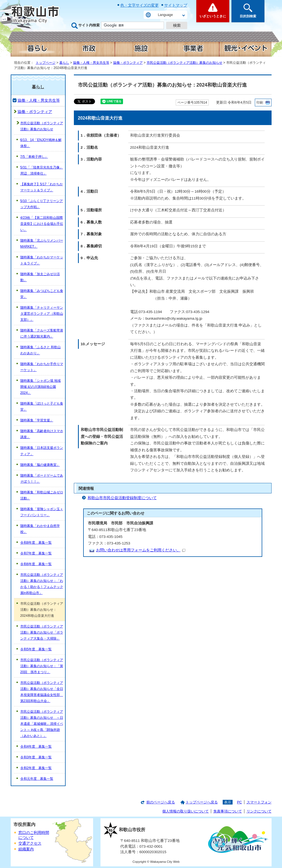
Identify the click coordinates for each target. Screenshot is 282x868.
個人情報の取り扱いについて (185, 811)
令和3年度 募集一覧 (36, 757)
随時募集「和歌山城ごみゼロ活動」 (42, 495)
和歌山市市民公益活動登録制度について (122, 498)
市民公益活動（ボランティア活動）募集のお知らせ (185, 63)
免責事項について (228, 811)
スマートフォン (259, 802)
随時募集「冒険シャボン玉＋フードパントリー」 (42, 512)
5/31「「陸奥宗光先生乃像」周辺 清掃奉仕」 (42, 170)
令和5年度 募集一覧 (36, 649)
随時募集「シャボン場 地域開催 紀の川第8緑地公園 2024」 (41, 387)
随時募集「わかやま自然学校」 (40, 529)
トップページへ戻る (202, 802)
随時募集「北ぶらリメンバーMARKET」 (42, 244)
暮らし (64, 63)
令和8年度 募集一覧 (36, 543)
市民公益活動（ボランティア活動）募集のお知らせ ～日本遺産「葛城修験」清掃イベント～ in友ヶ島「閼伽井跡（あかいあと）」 (42, 724)
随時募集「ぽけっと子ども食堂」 (42, 407)
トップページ (46, 63)
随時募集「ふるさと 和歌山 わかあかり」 (41, 350)
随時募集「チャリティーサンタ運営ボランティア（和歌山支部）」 (42, 314)
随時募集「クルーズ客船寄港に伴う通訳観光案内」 (42, 333)
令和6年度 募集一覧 (36, 564)
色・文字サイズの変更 (139, 5)
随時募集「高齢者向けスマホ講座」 (42, 434)
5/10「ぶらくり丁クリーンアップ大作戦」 (42, 204)
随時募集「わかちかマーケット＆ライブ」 (42, 260)
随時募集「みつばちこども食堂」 (42, 294)
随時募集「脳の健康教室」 (40, 465)
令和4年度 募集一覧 (36, 747)
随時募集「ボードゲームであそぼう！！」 (42, 479)
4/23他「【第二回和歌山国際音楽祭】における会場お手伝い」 (42, 224)
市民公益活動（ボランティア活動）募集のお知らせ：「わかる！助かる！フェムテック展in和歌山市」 (42, 584)
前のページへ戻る (161, 802)
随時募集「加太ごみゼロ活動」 (40, 277)
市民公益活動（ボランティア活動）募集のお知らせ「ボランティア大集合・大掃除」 (42, 632)
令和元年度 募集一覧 (37, 779)
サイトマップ (176, 5)
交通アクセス (30, 843)
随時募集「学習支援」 (37, 420)
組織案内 (26, 849)
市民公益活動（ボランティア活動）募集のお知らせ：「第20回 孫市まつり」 (42, 666)
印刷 (260, 103)
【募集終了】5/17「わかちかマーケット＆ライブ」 (42, 187)
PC (239, 802)
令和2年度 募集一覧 (36, 768)
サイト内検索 (89, 25)
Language (165, 15)
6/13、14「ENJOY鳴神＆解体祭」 (41, 143)
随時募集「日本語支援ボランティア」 (42, 451)
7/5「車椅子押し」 (34, 157)
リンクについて (259, 811)
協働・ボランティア (128, 63)
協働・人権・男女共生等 (91, 63)
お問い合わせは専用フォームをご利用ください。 (141, 550)
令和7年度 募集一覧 (36, 553)
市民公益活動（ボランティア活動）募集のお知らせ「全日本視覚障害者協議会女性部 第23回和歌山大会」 (42, 692)
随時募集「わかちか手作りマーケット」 (42, 367)
